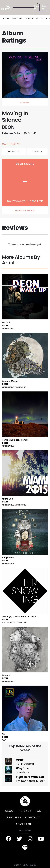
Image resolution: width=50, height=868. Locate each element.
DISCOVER (17, 18)
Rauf (42, 781)
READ (6, 18)
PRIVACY (25, 811)
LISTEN (40, 18)
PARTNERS (14, 817)
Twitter (37, 151)
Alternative (8, 328)
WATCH (30, 18)
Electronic (20, 387)
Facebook (14, 151)
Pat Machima (25, 764)
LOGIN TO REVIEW (25, 210)
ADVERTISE (24, 824)
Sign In (37, 7)
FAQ (38, 811)
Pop (4, 740)
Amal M (33, 781)
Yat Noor (22, 781)
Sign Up (44, 7)
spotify (25, 103)
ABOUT (10, 811)
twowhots (22, 772)
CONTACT (33, 817)
